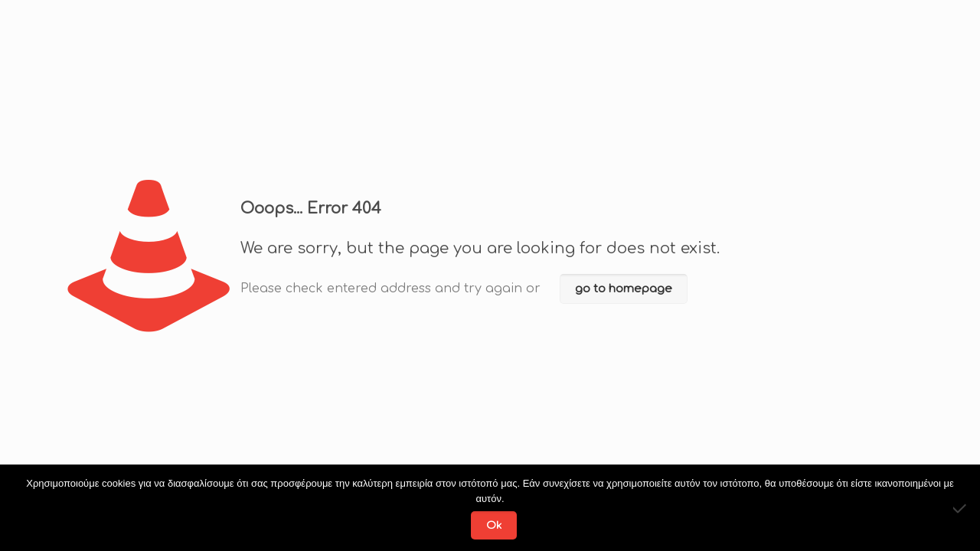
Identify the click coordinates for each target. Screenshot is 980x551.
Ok (494, 525)
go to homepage (624, 289)
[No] (961, 508)
